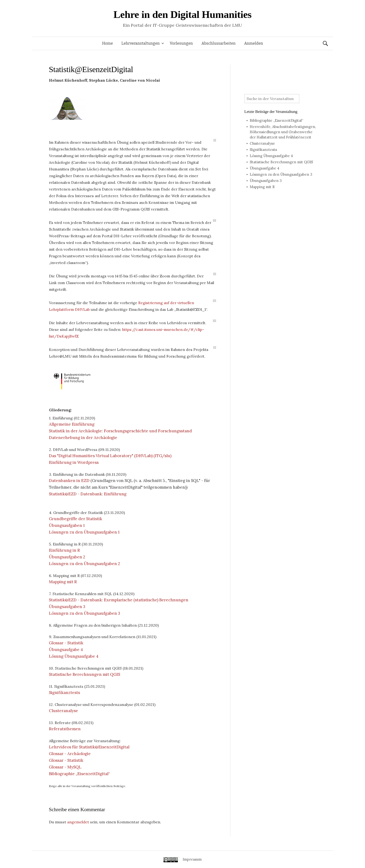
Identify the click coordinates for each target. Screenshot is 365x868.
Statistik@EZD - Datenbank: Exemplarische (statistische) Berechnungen (119, 600)
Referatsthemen (65, 729)
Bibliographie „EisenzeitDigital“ (79, 774)
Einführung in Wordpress (74, 462)
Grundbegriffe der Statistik (76, 519)
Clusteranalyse (63, 711)
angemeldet (78, 822)
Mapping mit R (63, 582)
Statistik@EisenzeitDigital (91, 69)
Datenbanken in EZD (69, 481)
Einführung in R (64, 550)
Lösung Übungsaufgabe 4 (74, 656)
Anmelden (254, 43)
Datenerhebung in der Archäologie (83, 438)
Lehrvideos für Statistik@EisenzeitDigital (89, 747)
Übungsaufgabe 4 (66, 650)
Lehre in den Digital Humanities (182, 14)
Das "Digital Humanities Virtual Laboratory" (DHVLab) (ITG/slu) (110, 456)
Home (108, 43)
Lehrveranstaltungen (141, 43)
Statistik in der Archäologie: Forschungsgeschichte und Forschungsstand (120, 431)
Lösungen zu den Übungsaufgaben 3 (85, 613)
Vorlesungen (181, 43)
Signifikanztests (64, 693)
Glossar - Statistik (66, 643)
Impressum (192, 859)
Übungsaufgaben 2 (67, 557)
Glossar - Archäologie (70, 754)
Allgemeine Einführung (72, 424)
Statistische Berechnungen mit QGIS (85, 674)
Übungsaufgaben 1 (67, 525)
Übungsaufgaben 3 (67, 607)
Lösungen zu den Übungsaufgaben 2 (85, 564)
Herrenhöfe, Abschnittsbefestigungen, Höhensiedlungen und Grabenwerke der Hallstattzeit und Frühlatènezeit (283, 132)
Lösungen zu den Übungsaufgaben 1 (84, 532)
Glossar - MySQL (65, 767)
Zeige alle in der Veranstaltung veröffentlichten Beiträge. (87, 786)
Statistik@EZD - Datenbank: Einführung (88, 494)
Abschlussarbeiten (219, 43)
